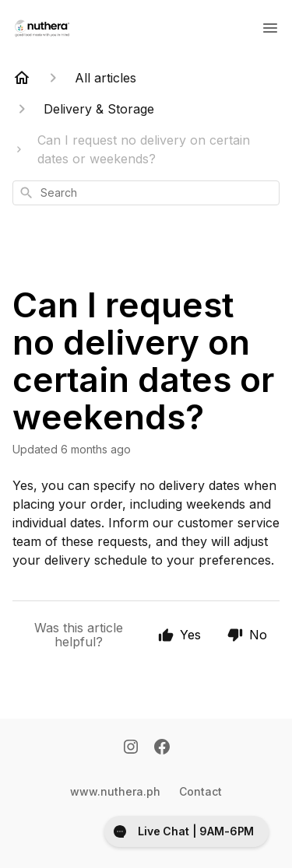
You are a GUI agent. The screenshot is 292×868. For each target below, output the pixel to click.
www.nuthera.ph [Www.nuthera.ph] (115, 791)
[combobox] (146, 193)
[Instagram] (131, 748)
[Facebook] (162, 748)
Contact (201, 791)
